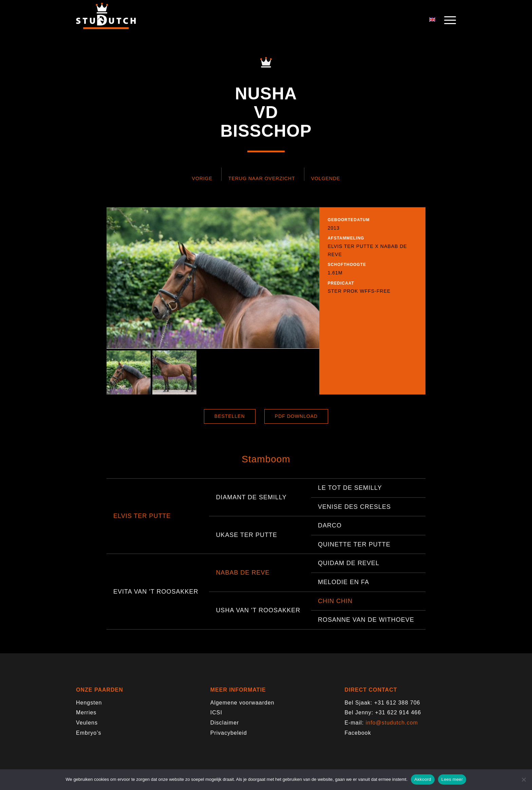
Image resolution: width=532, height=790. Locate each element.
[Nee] (524, 779)
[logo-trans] (106, 20)
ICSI (216, 712)
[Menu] (448, 20)
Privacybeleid (229, 733)
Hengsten (89, 703)
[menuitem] (448, 20)
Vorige (202, 178)
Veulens (87, 723)
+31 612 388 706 (397, 703)
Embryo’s (89, 733)
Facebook (358, 733)
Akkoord (423, 779)
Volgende (326, 178)
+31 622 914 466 (398, 712)
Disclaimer (225, 723)
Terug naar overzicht (262, 178)
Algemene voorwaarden (242, 703)
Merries (86, 712)
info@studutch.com (392, 723)
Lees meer (452, 779)
